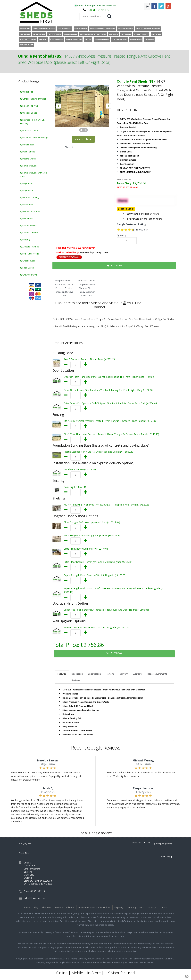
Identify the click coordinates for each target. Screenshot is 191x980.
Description (77, 674)
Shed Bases (27, 268)
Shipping (119, 907)
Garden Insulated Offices (33, 99)
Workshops (27, 92)
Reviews (110, 674)
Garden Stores (28, 226)
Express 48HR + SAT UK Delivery (32, 122)
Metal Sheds (27, 145)
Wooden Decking (29, 198)
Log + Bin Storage (30, 254)
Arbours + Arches (29, 247)
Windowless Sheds (30, 212)
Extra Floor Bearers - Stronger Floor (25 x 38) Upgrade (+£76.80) (98, 562)
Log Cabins (26, 184)
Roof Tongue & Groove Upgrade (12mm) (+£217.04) (92, 535)
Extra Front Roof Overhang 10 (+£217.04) (86, 549)
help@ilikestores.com (34, 898)
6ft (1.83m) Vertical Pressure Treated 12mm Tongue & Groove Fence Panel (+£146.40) (110, 421)
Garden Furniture (29, 233)
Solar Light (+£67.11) (75, 487)
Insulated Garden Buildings (34, 138)
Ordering (131, 907)
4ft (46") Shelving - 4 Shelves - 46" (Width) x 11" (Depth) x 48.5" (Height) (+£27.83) (107, 505)
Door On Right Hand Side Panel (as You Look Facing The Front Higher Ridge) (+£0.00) (109, 377)
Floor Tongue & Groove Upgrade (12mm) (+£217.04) (92, 522)
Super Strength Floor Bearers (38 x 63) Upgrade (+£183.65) (95, 575)
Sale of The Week (30, 106)
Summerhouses (29, 166)
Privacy (152, 907)
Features (62, 674)
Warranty (138, 674)
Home (27, 907)
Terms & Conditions (65, 907)
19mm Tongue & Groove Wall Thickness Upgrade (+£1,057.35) (97, 627)
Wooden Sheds (29, 113)
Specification (94, 674)
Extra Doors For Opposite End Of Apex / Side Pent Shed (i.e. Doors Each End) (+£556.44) (111, 403)
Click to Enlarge (83, 139)
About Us (46, 907)
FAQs (142, 907)
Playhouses (27, 191)
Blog (36, 907)
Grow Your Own (29, 275)
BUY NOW (114, 265)
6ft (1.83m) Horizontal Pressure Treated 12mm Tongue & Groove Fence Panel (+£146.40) (111, 434)
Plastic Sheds (28, 152)
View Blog (166, 857)
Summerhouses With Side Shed (34, 175)
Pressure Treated (30, 131)
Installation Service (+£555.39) (80, 469)
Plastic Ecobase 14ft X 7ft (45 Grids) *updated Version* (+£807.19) (99, 452)
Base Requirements (157, 674)
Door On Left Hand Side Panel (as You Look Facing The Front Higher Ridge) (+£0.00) (109, 390)
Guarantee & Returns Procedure (94, 907)
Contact (163, 907)
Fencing (25, 240)
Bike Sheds (27, 219)
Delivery (124, 674)
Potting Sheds (28, 159)
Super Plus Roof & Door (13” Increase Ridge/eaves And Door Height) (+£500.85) (106, 610)
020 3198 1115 (98, 10)
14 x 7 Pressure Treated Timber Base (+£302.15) (90, 359)
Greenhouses (28, 261)
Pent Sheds (27, 205)
